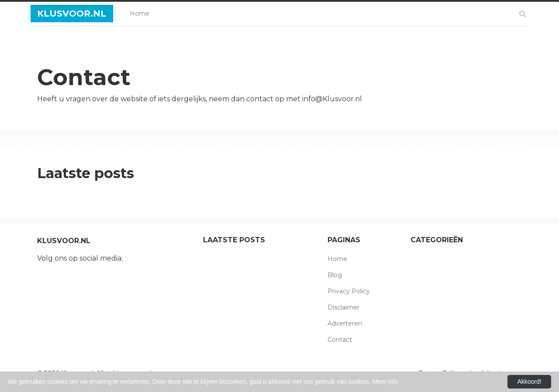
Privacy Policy (349, 291)
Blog (335, 275)
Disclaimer (343, 307)
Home (141, 12)
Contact (340, 340)
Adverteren (345, 323)
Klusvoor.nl (72, 14)
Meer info (385, 382)
